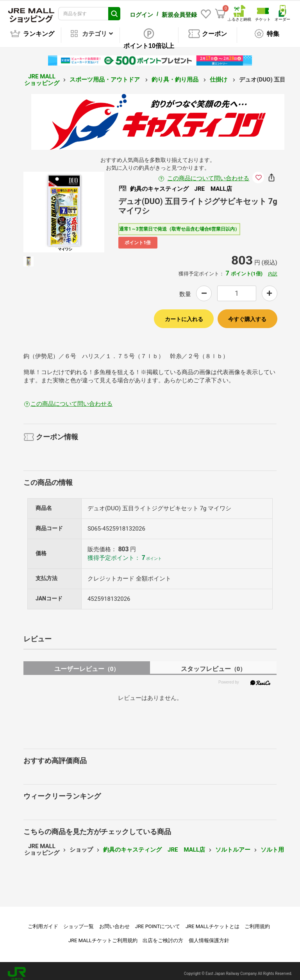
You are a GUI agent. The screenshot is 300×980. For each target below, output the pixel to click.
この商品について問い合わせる (208, 173)
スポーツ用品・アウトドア (105, 74)
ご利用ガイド (43, 921)
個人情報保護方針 (209, 935)
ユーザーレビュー (87, 663)
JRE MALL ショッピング (42, 74)
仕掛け (219, 74)
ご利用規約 (257, 921)
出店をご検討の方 (163, 935)
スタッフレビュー (213, 663)
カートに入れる (184, 314)
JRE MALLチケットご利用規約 (103, 935)
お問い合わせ (114, 921)
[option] (64, 207)
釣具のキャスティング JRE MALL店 (154, 844)
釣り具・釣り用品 (176, 74)
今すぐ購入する (247, 314)
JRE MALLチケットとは (212, 921)
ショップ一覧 (79, 921)
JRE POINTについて (158, 921)
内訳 (273, 268)
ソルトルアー (233, 844)
